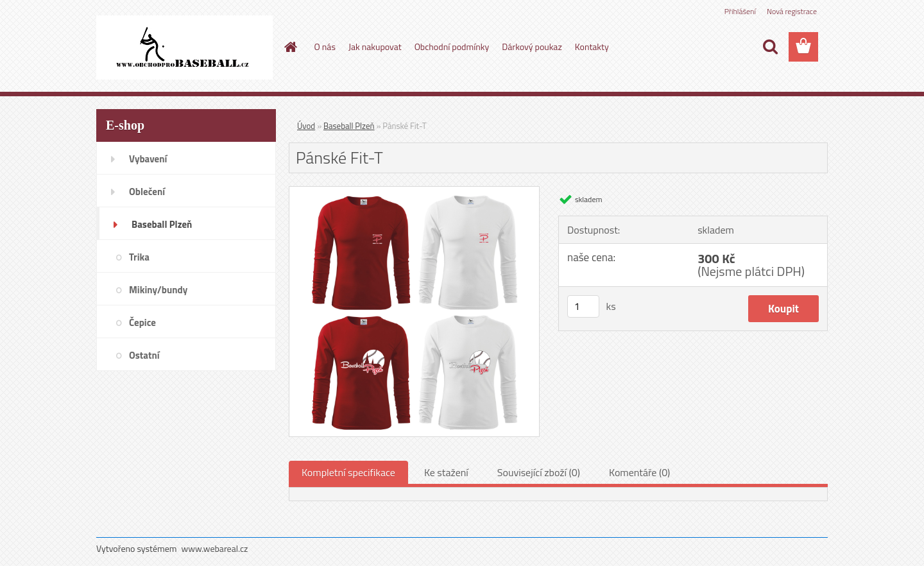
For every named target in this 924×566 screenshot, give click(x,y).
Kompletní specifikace (348, 472)
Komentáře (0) (639, 472)
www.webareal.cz (215, 548)
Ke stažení (446, 472)
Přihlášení (740, 11)
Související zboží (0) (539, 472)
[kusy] (583, 306)
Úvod (306, 126)
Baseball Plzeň (349, 126)
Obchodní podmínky (452, 47)
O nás (325, 47)
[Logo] (184, 47)
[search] (770, 47)
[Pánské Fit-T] (414, 192)
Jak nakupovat (375, 47)
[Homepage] (290, 47)
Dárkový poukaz (532, 47)
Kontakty (592, 47)
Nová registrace (792, 11)
